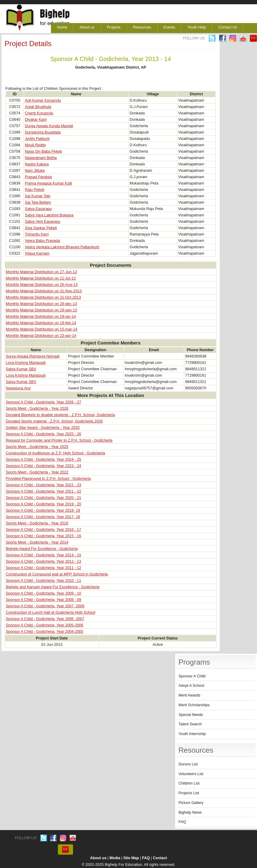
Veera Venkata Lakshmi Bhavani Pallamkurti (62, 247)
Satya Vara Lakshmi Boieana (49, 215)
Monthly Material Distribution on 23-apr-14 (41, 336)
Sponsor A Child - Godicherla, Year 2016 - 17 (43, 530)
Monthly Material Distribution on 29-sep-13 (41, 310)
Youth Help (197, 27)
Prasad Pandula (38, 177)
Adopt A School (191, 686)
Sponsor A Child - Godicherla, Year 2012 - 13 (43, 561)
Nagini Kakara (37, 164)
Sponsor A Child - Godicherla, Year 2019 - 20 (43, 504)
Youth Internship (192, 734)
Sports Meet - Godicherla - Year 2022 (37, 472)
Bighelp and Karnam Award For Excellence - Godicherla (53, 587)
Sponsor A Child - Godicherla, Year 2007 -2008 (45, 606)
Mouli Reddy (35, 145)
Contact (160, 858)
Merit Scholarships (194, 705)
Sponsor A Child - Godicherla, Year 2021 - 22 (43, 491)
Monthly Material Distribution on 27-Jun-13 (41, 272)
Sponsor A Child (192, 676)
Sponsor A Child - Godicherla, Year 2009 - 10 (43, 593)
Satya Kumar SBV (21, 369)
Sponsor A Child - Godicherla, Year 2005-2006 (45, 625)
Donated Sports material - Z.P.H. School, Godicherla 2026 (54, 421)
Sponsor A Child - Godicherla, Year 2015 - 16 (43, 536)
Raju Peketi (35, 190)
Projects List (189, 793)
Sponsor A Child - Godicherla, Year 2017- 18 (43, 517)
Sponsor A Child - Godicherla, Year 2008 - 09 (43, 600)
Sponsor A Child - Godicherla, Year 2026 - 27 (43, 402)
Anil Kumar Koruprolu (43, 100)
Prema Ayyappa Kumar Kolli (48, 183)
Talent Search (190, 724)
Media (115, 858)
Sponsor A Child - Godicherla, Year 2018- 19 (43, 510)
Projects (114, 27)
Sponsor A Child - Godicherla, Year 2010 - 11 (43, 581)
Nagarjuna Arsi (18, 388)
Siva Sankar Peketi (41, 228)
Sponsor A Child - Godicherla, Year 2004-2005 (45, 632)
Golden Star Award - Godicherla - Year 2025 (43, 428)
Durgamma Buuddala (43, 132)
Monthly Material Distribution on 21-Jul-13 (41, 278)
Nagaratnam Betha (41, 158)
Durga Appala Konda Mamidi (49, 126)
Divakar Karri (36, 120)
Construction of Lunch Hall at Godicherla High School (50, 612)
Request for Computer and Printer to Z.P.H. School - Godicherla (59, 440)
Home (62, 27)
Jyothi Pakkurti (37, 139)
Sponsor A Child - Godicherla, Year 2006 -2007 (45, 619)
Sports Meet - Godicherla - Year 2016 (37, 523)
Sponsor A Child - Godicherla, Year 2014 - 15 (43, 555)
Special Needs (191, 715)
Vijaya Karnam (37, 253)
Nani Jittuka (35, 171)
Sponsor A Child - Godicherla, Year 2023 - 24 (43, 466)
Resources (142, 27)
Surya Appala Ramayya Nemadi (33, 356)
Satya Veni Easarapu (43, 222)
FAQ (182, 822)
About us (87, 27)
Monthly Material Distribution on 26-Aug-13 (42, 285)
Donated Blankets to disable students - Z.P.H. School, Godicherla (60, 415)
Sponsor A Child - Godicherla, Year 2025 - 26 (43, 434)
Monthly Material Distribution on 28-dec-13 (41, 304)
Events (169, 27)
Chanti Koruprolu (39, 113)
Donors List (188, 764)
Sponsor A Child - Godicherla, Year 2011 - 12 (43, 568)
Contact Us (228, 27)
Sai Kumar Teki (38, 196)
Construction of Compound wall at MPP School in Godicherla (57, 574)
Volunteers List (191, 774)
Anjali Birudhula (38, 107)
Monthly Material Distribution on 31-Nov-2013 (44, 291)
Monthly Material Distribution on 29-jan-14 (41, 317)
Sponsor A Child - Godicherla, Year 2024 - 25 (43, 459)
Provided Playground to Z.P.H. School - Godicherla (48, 479)
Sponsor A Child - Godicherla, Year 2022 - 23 (43, 485)
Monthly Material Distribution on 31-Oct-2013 (43, 297)
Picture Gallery (191, 803)
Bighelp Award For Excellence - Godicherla (42, 549)
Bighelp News (190, 812)
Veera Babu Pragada (42, 241)
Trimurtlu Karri (37, 234)
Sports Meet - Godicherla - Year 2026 (37, 409)
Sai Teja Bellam (38, 202)
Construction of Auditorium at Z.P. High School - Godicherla (55, 453)
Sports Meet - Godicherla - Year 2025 (37, 447)
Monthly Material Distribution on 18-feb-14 (41, 323)
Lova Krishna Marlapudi (26, 363)
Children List (189, 783)
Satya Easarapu (38, 209)
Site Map (131, 858)
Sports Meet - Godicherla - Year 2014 (37, 542)
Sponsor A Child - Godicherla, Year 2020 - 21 (43, 498)
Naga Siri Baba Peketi (43, 151)
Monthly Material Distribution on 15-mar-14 (42, 329)
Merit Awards (189, 695)
